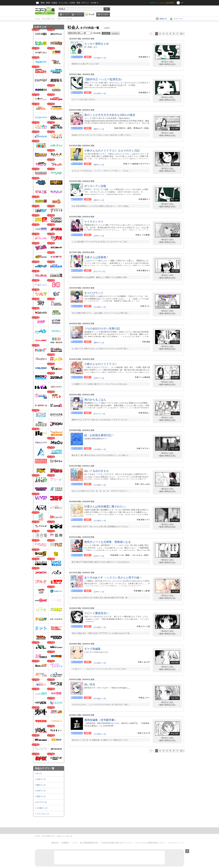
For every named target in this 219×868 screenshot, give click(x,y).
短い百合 (90, 684)
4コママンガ (41, 802)
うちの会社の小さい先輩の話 (102, 329)
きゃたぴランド (94, 293)
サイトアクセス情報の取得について (150, 843)
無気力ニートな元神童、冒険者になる (108, 542)
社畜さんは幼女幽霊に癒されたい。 (106, 506)
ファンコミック (43, 814)
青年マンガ (41, 785)
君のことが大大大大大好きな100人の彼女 (110, 115)
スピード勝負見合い (97, 613)
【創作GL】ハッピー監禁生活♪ (103, 79)
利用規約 (65, 843)
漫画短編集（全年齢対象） (101, 720)
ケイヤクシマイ (94, 222)
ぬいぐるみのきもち (97, 471)
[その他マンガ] (100, 58)
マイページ (178, 19)
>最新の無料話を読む (167, 64)
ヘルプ (74, 843)
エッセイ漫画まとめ (97, 44)
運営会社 (55, 843)
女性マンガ (41, 796)
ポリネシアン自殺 (95, 186)
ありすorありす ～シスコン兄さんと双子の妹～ (113, 578)
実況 (78, 3)
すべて (39, 773)
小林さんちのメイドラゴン (101, 364)
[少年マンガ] (99, 236)
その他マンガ (42, 808)
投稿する (163, 19)
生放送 (54, 3)
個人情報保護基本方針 (89, 843)
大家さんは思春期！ (97, 257)
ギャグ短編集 (92, 649)
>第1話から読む (167, 62)
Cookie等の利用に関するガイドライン (117, 843)
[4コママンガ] (99, 271)
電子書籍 (104, 14)
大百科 (72, 3)
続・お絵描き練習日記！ (99, 435)
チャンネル (63, 3)
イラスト (78, 14)
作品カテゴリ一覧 (45, 768)
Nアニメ (85, 3)
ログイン (153, 3)
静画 (48, 3)
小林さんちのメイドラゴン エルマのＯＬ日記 (112, 151)
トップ (65, 14)
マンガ (91, 14)
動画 (43, 3)
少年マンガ (41, 779)
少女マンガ (41, 791)
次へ (182, 34)
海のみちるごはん (95, 400)
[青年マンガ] (99, 129)
